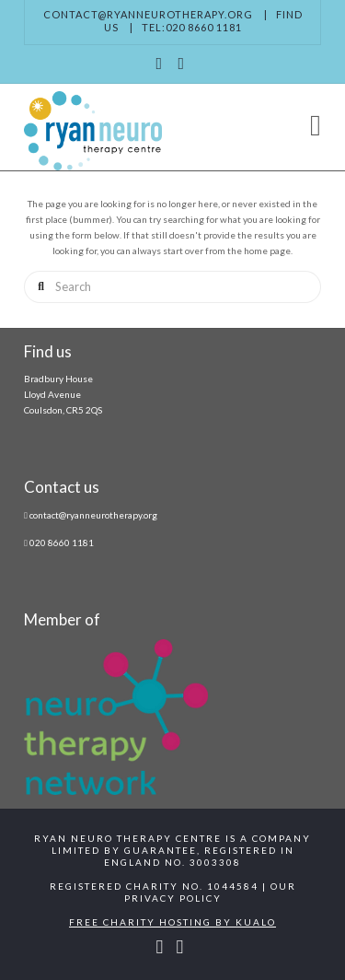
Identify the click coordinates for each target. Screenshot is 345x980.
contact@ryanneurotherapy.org (148, 14)
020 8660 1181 (62, 542)
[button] (316, 125)
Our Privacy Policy (210, 892)
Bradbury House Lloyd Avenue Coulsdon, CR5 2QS (63, 394)
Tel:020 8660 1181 (192, 27)
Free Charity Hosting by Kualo (172, 922)
